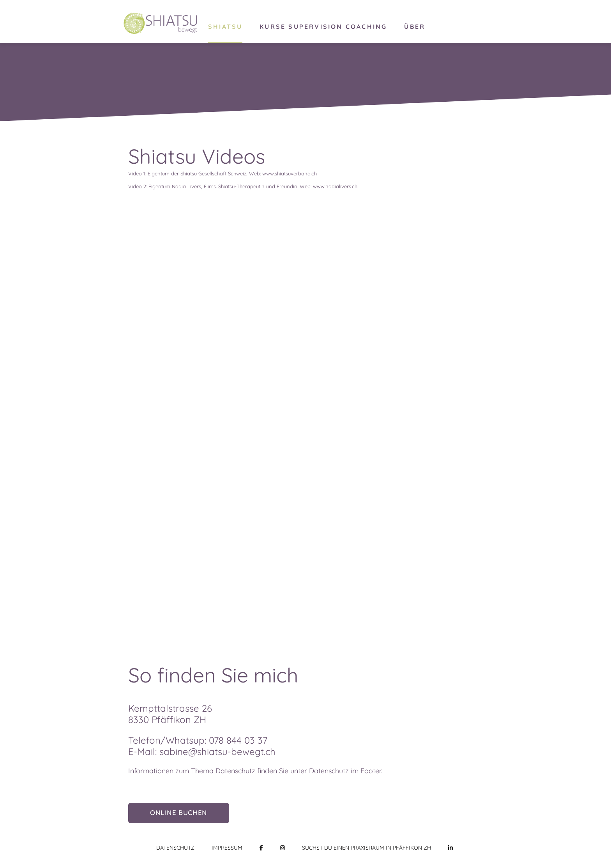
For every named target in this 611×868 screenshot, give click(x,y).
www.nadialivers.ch (335, 186)
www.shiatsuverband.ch (290, 173)
